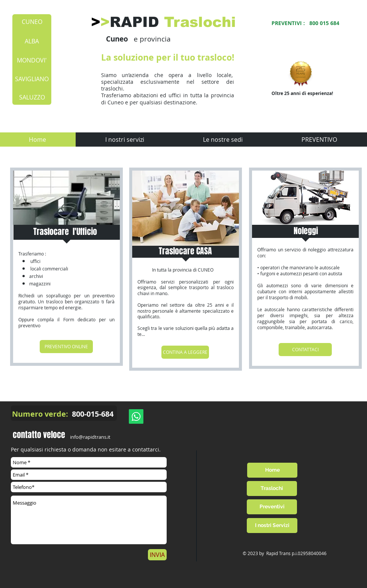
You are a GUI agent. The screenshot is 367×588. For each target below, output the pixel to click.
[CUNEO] (32, 22)
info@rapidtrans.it (90, 437)
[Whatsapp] (136, 416)
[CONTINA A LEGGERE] (185, 352)
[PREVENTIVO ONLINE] (66, 347)
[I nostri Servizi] (272, 526)
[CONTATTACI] (305, 350)
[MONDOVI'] (32, 60)
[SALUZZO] (32, 97)
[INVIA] (157, 555)
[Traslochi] (272, 489)
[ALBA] (32, 41)
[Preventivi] (272, 507)
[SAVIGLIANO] (32, 79)
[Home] (272, 470)
